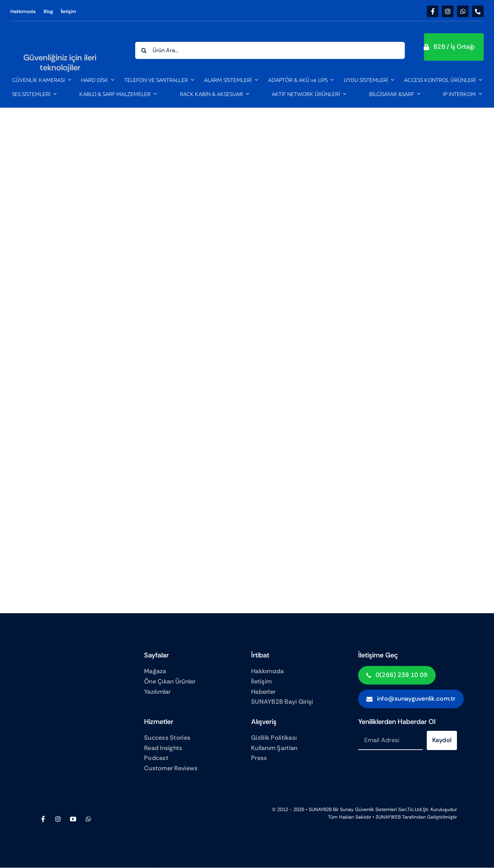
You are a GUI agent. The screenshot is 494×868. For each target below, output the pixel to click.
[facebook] (433, 11)
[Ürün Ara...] (270, 50)
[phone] (478, 11)
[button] (454, 47)
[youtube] (73, 819)
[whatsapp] (463, 11)
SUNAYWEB (388, 817)
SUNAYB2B (320, 809)
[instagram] (448, 11)
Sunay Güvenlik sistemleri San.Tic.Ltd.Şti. (385, 809)
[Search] (144, 50)
